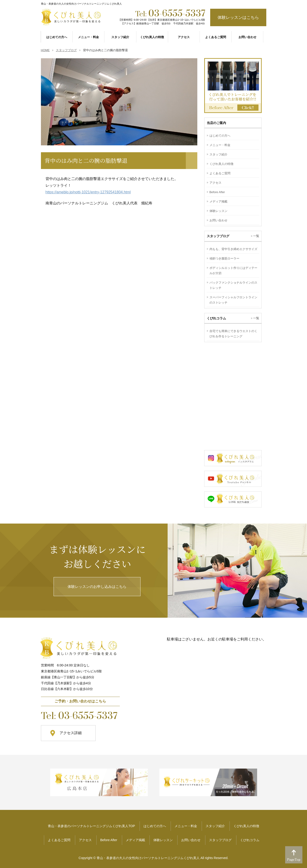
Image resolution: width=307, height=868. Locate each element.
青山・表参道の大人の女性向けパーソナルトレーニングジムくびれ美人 (148, 858)
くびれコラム (250, 840)
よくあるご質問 (220, 173)
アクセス (215, 183)
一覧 (256, 236)
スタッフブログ (220, 840)
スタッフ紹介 (218, 154)
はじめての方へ (220, 136)
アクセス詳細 (71, 733)
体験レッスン (218, 211)
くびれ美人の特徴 (221, 164)
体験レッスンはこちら (238, 17)
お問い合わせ (218, 220)
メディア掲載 (218, 201)
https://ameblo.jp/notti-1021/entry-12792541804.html (88, 192)
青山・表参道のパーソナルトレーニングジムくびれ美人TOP (91, 826)
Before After (217, 192)
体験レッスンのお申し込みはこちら (97, 587)
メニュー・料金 (220, 145)
